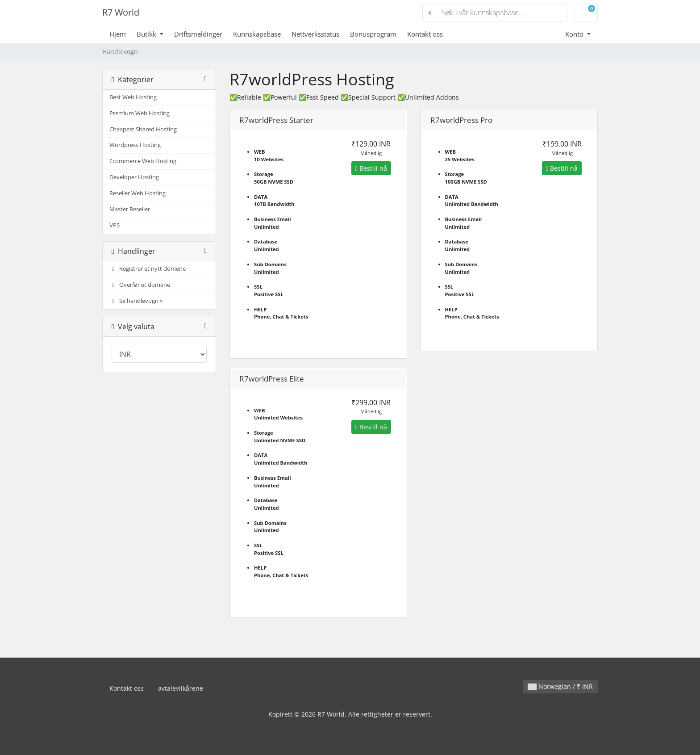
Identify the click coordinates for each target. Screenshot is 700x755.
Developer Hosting (134, 177)
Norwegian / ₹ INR (560, 686)
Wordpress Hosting (135, 145)
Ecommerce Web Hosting (143, 161)
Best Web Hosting (133, 97)
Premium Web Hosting (140, 113)
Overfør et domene (140, 285)
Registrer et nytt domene (148, 269)
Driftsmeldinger (198, 34)
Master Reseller (130, 209)
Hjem (118, 34)
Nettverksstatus (315, 34)
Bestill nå (371, 168)
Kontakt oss (425, 34)
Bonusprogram (373, 34)
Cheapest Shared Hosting (143, 129)
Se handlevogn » (136, 301)
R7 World (121, 12)
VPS (115, 225)
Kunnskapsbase (257, 34)
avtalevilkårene (181, 688)
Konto (575, 34)
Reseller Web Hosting (137, 193)
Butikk (147, 34)
